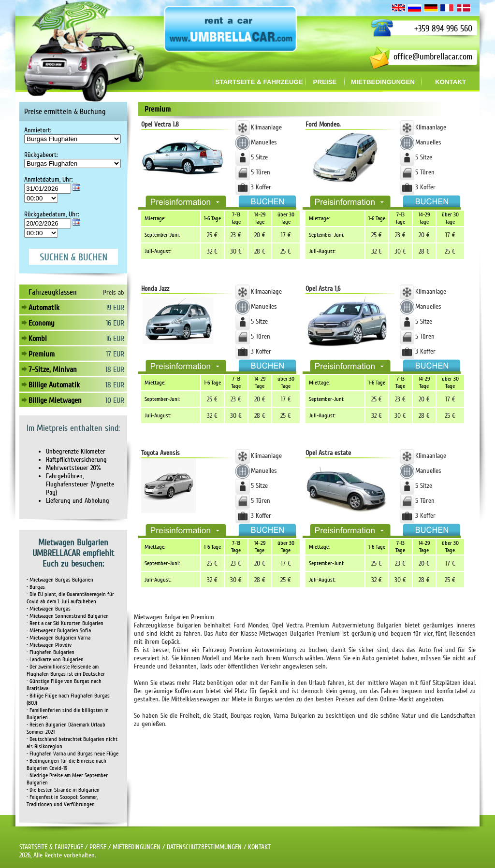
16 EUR (115, 323)
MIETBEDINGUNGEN (137, 847)
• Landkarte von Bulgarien (55, 660)
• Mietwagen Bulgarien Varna (58, 638)
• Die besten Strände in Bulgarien (63, 790)
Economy (42, 323)
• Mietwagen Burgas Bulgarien (60, 580)
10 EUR (115, 400)
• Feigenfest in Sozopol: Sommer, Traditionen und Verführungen (62, 801)
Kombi (38, 339)
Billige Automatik (54, 385)
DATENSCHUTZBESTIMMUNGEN (204, 847)
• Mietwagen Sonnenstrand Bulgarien (68, 616)
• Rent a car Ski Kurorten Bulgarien (65, 623)
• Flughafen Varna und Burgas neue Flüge (73, 754)
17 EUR (115, 354)
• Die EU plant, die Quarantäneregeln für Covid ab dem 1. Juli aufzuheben (70, 598)
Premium (42, 354)
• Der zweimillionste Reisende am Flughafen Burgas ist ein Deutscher (66, 670)
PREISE (98, 847)
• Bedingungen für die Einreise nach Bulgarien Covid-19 (66, 765)
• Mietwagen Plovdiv (49, 645)
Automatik (44, 308)
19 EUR (115, 308)
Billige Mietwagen (55, 400)
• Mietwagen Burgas (49, 609)
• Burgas (36, 587)
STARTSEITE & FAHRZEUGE (51, 847)
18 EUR (115, 370)
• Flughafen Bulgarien (51, 652)
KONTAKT (259, 847)
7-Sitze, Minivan (53, 370)
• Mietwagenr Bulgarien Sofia (59, 631)
